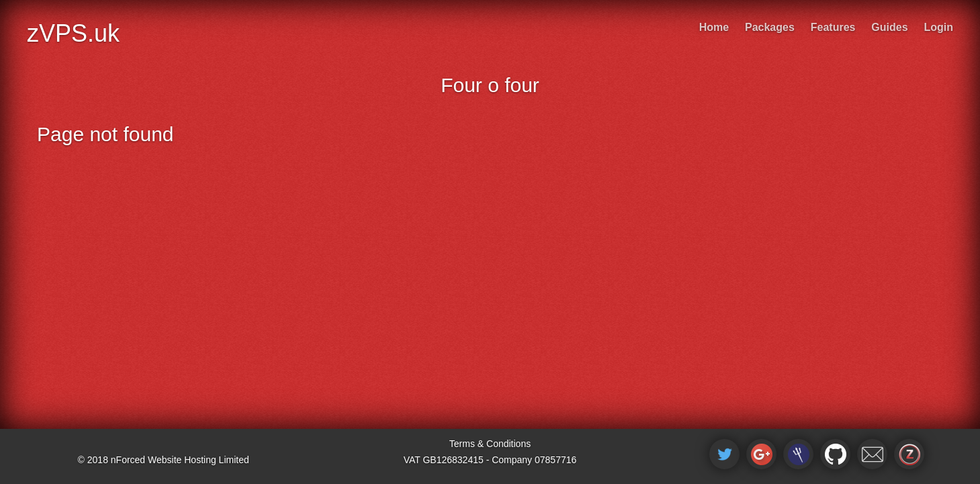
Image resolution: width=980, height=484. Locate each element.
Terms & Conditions (490, 444)
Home (714, 27)
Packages (770, 27)
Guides (889, 27)
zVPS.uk (73, 33)
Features (833, 27)
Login (938, 27)
